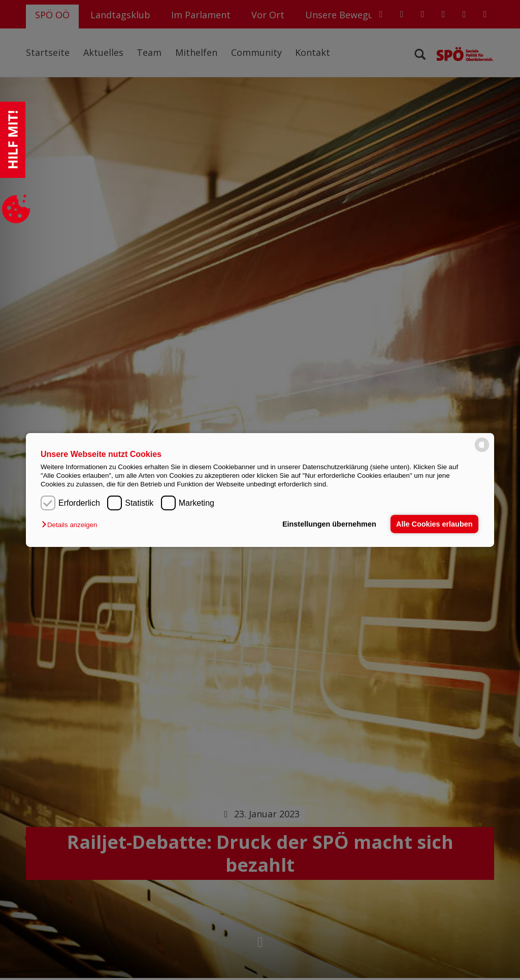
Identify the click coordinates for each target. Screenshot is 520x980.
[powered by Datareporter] (482, 451)
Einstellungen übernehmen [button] (329, 524)
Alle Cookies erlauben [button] (434, 524)
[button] (72, 525)
